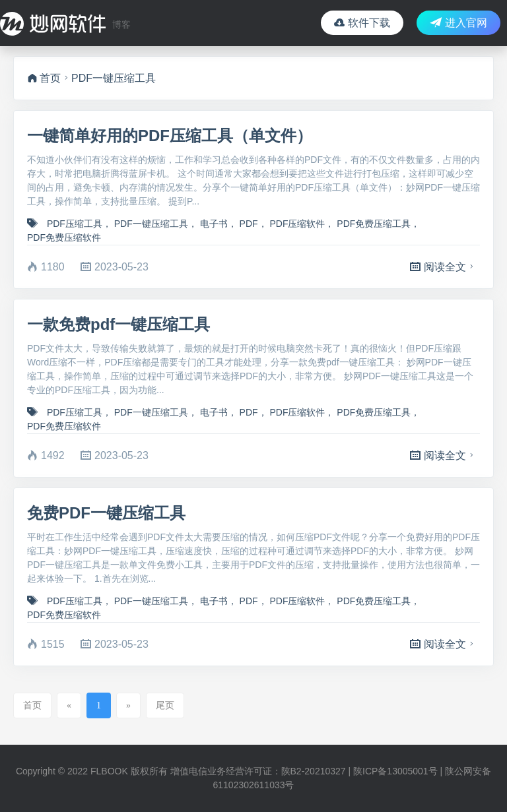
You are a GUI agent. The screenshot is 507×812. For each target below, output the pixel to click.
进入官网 (458, 23)
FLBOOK (109, 771)
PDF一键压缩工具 (151, 224)
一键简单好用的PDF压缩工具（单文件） (170, 136)
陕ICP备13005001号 (395, 771)
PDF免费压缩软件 (64, 237)
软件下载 (362, 23)
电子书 (214, 224)
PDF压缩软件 (297, 224)
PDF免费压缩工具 (374, 224)
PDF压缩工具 (75, 224)
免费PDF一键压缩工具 (106, 513)
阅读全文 (443, 267)
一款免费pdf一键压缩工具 (118, 324)
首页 (44, 78)
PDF (249, 224)
